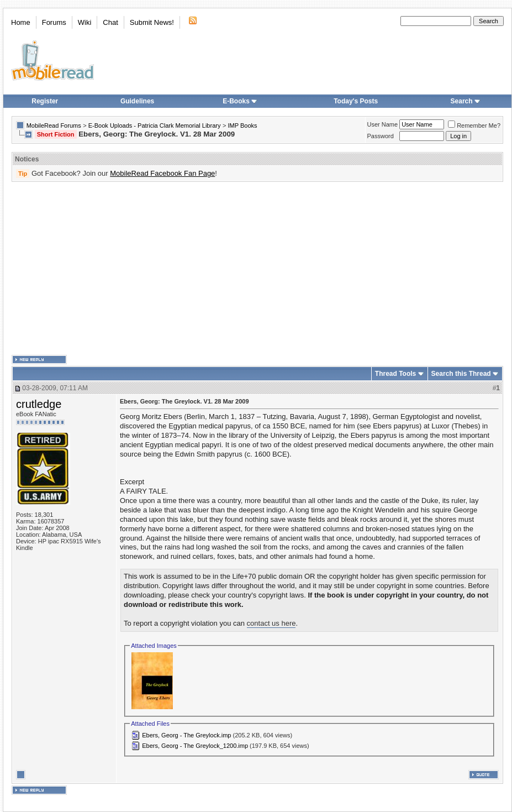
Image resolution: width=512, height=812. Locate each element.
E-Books (240, 101)
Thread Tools (395, 374)
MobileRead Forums (54, 125)
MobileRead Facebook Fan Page (162, 173)
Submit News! (152, 22)
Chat (110, 22)
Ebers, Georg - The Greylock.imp (186, 735)
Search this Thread (461, 374)
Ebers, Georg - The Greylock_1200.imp (195, 746)
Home (21, 22)
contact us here (271, 623)
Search (466, 101)
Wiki (85, 22)
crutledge (39, 404)
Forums (54, 22)
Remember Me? (474, 125)
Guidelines (137, 101)
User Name (383, 124)
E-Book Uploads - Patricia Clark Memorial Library (155, 125)
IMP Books (243, 125)
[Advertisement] (240, 269)
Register (45, 101)
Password (381, 136)
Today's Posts (356, 101)
